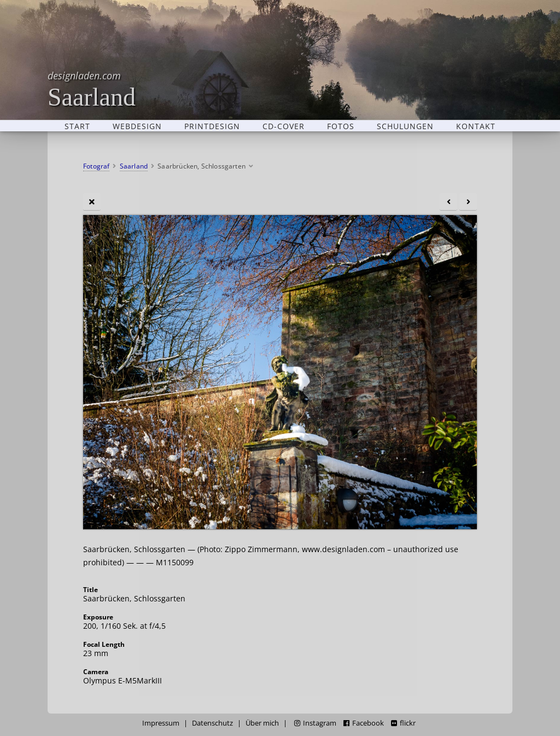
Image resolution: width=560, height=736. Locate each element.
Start (77, 126)
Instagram (315, 723)
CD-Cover (284, 126)
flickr (403, 723)
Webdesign (137, 126)
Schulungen (405, 126)
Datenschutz (212, 723)
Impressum (161, 723)
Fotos (341, 126)
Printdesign (212, 126)
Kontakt (476, 126)
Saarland (92, 89)
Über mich (262, 723)
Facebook (364, 723)
